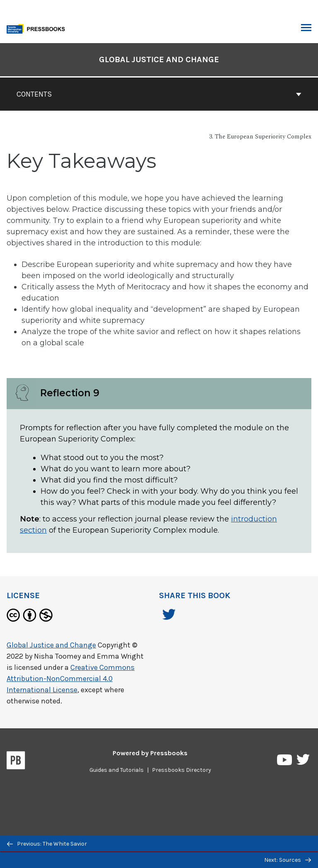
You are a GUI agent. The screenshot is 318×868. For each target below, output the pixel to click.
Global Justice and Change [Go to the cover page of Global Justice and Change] (159, 59)
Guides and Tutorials (117, 770)
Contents (159, 94)
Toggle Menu (306, 29)
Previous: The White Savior (47, 844)
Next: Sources (288, 860)
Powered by (150, 753)
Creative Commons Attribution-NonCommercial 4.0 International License (71, 679)
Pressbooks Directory (182, 770)
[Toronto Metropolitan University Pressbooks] (38, 28)
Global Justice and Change (51, 645)
